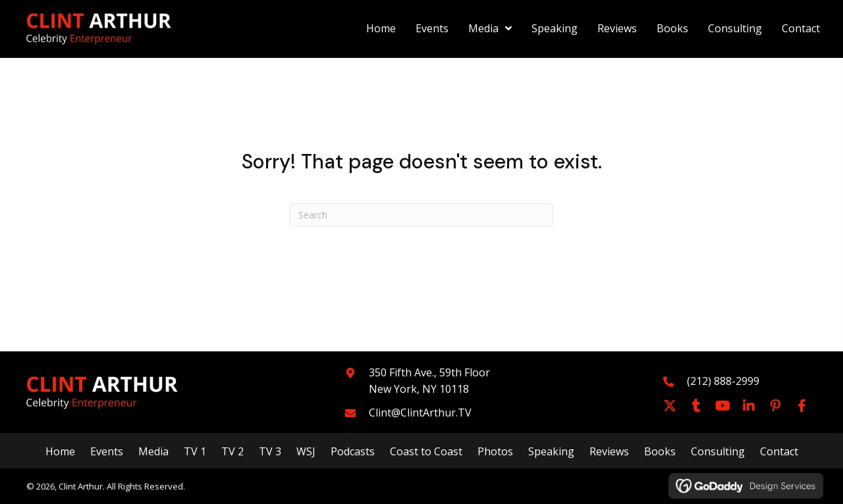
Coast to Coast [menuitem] (426, 451)
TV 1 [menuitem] (195, 451)
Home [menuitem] (60, 451)
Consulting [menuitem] (718, 451)
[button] (670, 406)
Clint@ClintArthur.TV (420, 413)
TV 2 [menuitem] (232, 451)
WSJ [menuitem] (306, 451)
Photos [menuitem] (495, 451)
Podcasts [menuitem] (353, 451)
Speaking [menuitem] (551, 451)
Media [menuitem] (153, 451)
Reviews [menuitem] (609, 451)
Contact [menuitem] (779, 451)
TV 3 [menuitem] (270, 451)
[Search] (421, 215)
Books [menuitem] (660, 451)
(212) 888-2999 (723, 381)
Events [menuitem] (107, 451)
